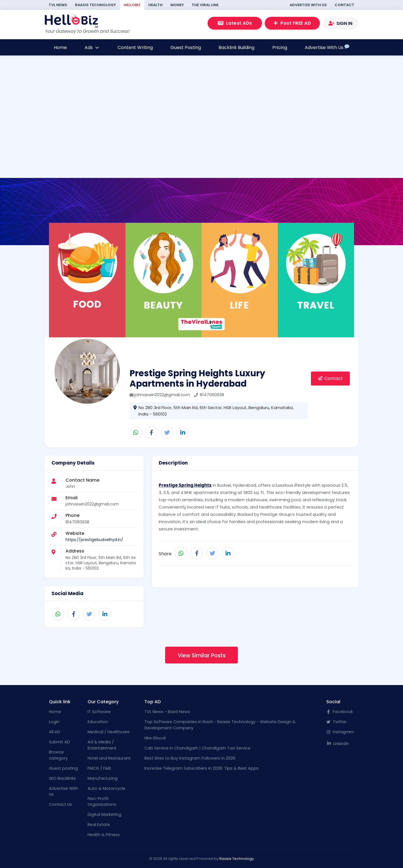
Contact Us (60, 804)
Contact (345, 5)
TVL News (58, 5)
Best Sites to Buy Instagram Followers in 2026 (190, 758)
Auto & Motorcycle (106, 788)
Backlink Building (236, 47)
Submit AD (59, 742)
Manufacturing (103, 778)
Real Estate (99, 825)
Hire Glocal (155, 738)
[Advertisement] (201, 126)
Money (177, 5)
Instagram (340, 732)
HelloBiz (132, 5)
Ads (92, 47)
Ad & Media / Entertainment (102, 745)
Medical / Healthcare (109, 732)
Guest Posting (186, 47)
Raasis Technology (95, 5)
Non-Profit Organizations (102, 802)
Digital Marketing (104, 814)
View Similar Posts (202, 655)
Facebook (340, 712)
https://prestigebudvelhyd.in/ (94, 540)
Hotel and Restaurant (109, 758)
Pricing (280, 47)
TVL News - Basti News (167, 712)
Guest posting (63, 768)
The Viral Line (205, 5)
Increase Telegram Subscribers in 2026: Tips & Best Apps (201, 768)
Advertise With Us (308, 5)
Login (54, 722)
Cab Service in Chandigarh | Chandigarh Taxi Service (197, 748)
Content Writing (135, 47)
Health (155, 5)
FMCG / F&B (99, 768)
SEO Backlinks (62, 778)
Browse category (58, 755)
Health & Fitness (104, 835)
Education (98, 722)
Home (60, 47)
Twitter (337, 722)
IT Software (99, 712)
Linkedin (338, 744)
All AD (55, 732)
